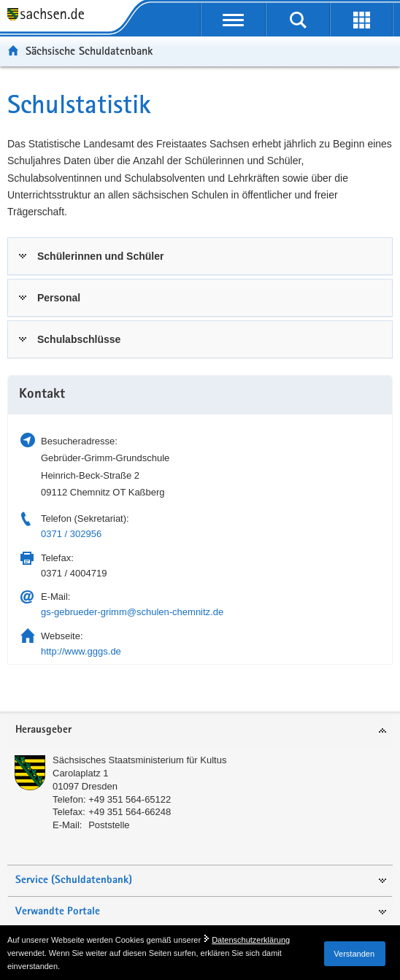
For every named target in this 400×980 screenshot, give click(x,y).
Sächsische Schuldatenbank (89, 51)
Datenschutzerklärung (251, 940)
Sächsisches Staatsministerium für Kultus (139, 760)
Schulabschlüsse (79, 339)
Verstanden (354, 954)
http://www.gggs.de (81, 651)
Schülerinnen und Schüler (100, 256)
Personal (59, 298)
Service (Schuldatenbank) (74, 880)
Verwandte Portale (58, 912)
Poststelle (109, 825)
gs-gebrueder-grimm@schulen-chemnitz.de (132, 612)
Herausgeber (43, 730)
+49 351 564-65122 (130, 799)
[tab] (200, 256)
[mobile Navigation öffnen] (233, 20)
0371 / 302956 (71, 534)
